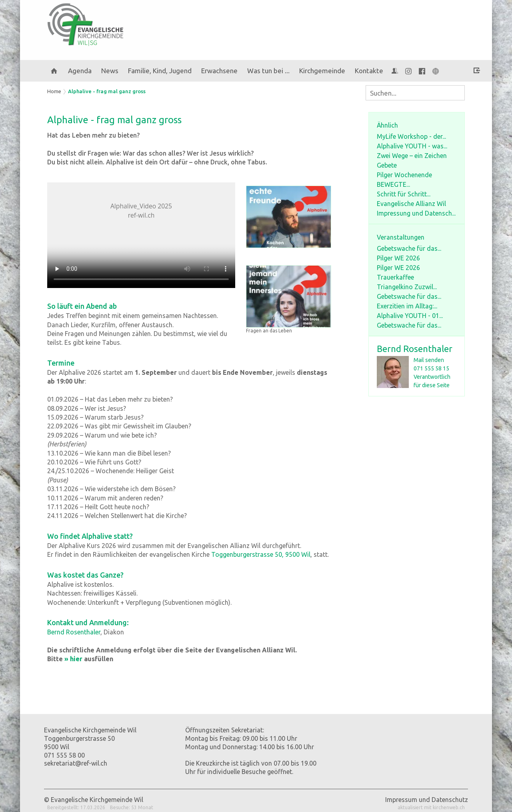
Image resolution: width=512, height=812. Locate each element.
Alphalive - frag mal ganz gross (107, 91)
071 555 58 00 (64, 755)
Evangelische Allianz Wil (411, 204)
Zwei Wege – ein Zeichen (412, 156)
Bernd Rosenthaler (415, 349)
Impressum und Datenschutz (427, 800)
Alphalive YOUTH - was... (412, 146)
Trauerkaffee (395, 277)
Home (54, 91)
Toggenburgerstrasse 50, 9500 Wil (261, 554)
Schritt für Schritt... (404, 194)
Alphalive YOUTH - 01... (410, 316)
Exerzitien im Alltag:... (407, 306)
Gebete (387, 165)
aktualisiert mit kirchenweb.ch (431, 807)
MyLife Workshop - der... (411, 136)
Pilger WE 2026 (398, 258)
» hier (73, 659)
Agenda (80, 71)
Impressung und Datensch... (416, 213)
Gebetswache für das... (409, 248)
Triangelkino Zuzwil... (407, 287)
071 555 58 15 (431, 368)
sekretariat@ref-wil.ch (76, 763)
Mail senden (429, 360)
